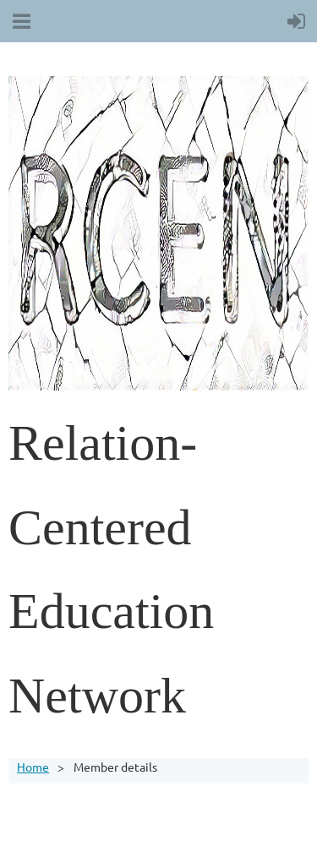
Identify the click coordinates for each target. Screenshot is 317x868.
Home (33, 767)
